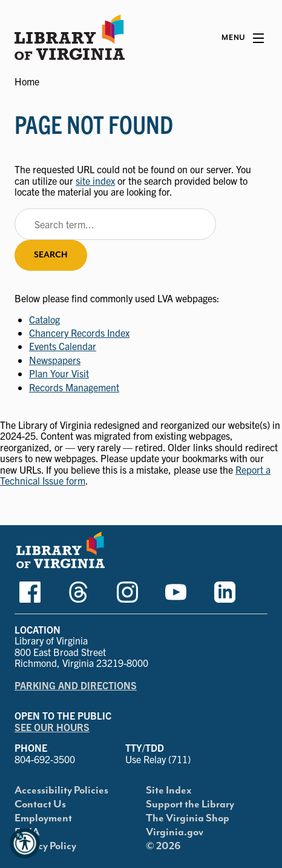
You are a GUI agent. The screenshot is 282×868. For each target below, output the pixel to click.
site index (95, 181)
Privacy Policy (45, 846)
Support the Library (190, 804)
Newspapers (55, 360)
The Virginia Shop (188, 818)
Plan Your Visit (59, 373)
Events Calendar (63, 346)
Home (27, 81)
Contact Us (40, 804)
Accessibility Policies (61, 790)
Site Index (169, 790)
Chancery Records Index (79, 333)
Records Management (74, 387)
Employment (43, 818)
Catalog (44, 319)
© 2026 (163, 846)
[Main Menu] (243, 38)
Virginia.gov (175, 832)
